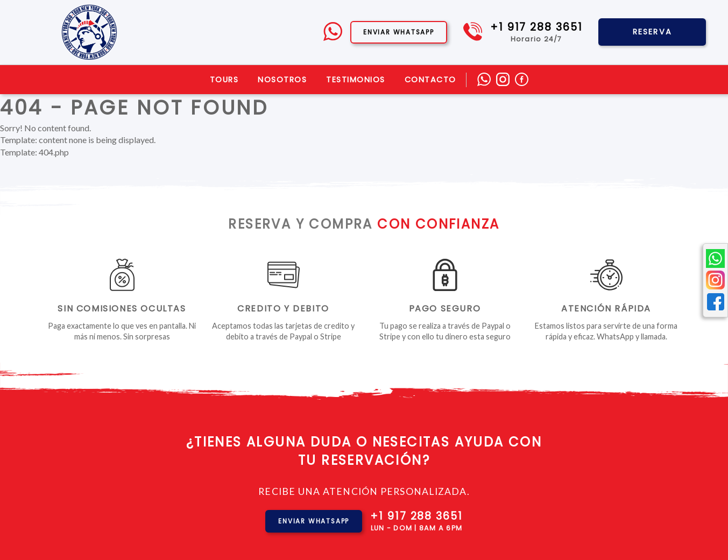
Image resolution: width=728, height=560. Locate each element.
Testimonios (356, 80)
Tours (224, 80)
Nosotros (282, 80)
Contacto (430, 80)
